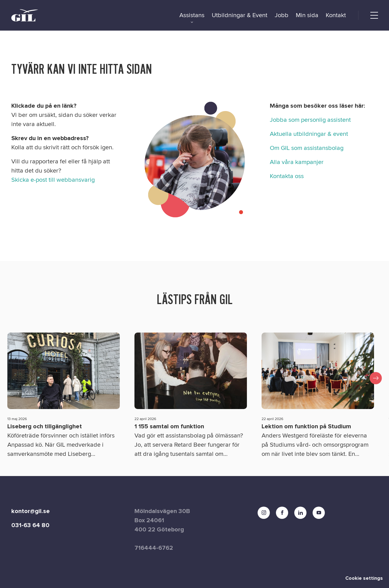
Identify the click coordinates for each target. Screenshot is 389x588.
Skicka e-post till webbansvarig (53, 180)
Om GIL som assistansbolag (307, 148)
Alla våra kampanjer (297, 162)
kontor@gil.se (31, 511)
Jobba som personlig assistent (310, 120)
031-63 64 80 (30, 525)
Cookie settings (364, 578)
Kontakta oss (287, 176)
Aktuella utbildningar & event (309, 134)
